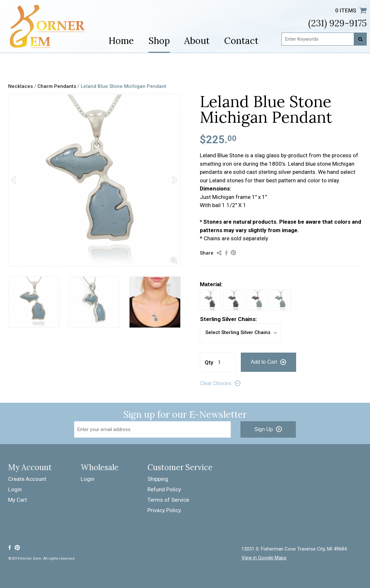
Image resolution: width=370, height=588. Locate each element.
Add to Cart (264, 362)
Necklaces (21, 86)
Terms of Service (168, 500)
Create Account (27, 479)
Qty (209, 362)
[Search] (360, 39)
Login (15, 489)
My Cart (18, 500)
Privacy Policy (164, 510)
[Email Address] (152, 429)
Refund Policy (164, 489)
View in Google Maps (264, 558)
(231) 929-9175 (337, 23)
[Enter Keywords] (324, 39)
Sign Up (264, 429)
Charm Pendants (57, 86)
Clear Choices (216, 383)
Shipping (158, 479)
